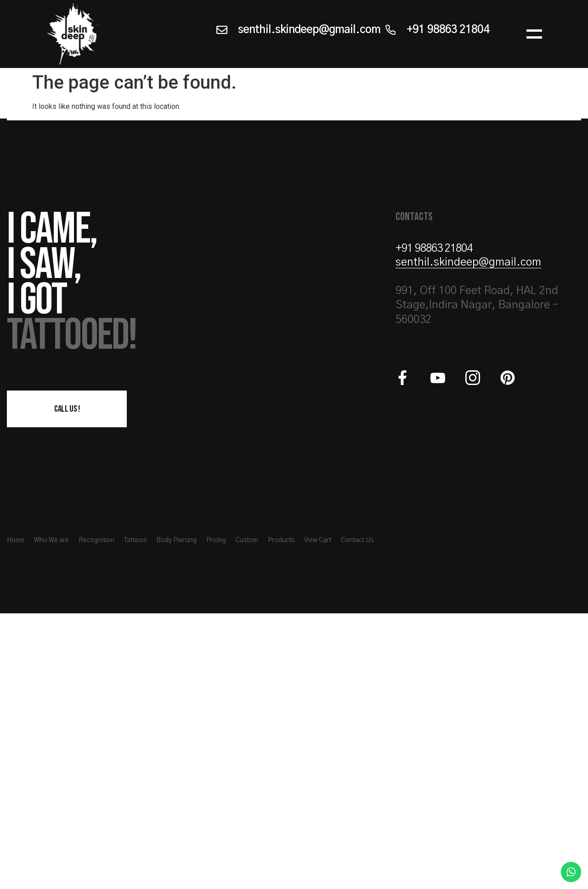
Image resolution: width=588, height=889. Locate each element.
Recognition (96, 540)
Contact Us (357, 540)
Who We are (51, 540)
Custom (247, 540)
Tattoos (135, 540)
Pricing (216, 540)
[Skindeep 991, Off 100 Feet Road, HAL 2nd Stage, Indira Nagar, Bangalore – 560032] (294, 751)
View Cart (318, 540)
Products (281, 540)
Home (16, 540)
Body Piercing (176, 540)
